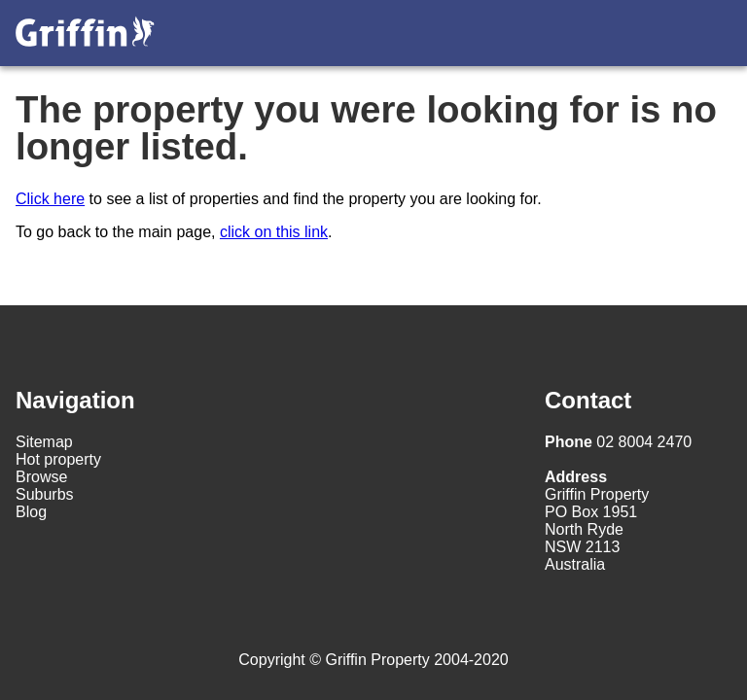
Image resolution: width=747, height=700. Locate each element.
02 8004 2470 (618, 442)
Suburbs (45, 494)
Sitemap (44, 442)
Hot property (58, 459)
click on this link (274, 232)
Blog (31, 512)
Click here (50, 199)
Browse (41, 477)
